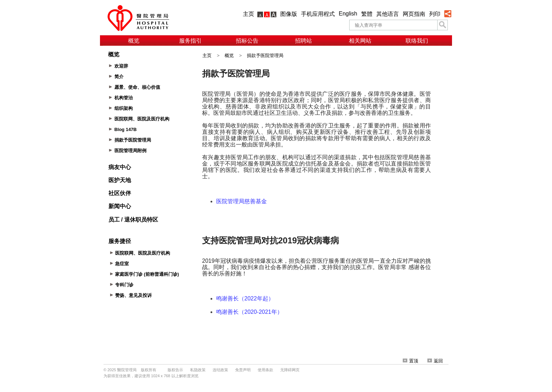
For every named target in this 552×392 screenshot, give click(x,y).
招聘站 (303, 41)
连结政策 (220, 370)
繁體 (367, 14)
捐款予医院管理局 (265, 55)
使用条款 (265, 370)
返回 (435, 361)
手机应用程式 (318, 14)
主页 (249, 14)
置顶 (410, 361)
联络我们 (417, 41)
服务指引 (190, 41)
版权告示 (175, 370)
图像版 (289, 14)
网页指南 (414, 14)
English (348, 14)
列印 (435, 14)
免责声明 (243, 370)
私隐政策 (198, 370)
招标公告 (247, 41)
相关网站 (360, 41)
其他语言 (388, 14)
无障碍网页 (290, 370)
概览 (134, 41)
